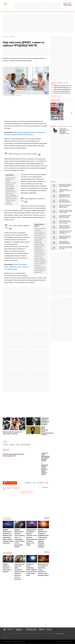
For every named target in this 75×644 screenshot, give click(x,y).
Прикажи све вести (57, 96)
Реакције (67, 83)
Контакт (10, 638)
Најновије (53, 83)
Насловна (5, 634)
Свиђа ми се (29, 483)
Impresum (5, 638)
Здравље (10, 634)
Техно (41, 634)
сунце (18, 445)
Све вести (53, 182)
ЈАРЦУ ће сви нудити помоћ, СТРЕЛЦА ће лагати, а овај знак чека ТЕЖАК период (16, 267)
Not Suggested (17, 488)
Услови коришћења (60, 634)
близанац (12, 445)
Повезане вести (7, 518)
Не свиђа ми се (42, 483)
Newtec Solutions (63, 642)
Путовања (25, 634)
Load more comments (26, 492)
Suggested (9, 488)
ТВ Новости (48, 634)
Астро (71, 126)
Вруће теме (6, 450)
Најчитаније (60, 83)
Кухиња (21, 634)
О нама (53, 634)
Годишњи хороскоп (64, 126)
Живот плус (16, 634)
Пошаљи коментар (10, 483)
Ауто (44, 634)
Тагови (5, 441)
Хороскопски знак (26, 445)
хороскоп (6, 445)
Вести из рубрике (8, 553)
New (4, 488)
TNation (70, 642)
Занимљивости (35, 634)
